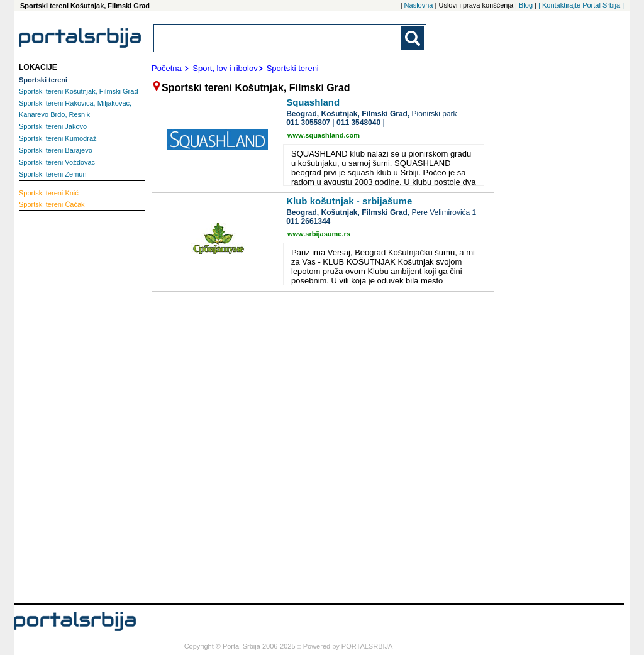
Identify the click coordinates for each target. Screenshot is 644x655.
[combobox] (278, 38)
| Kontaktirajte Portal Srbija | (581, 5)
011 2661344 (308, 221)
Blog (526, 5)
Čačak (52, 204)
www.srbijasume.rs (319, 234)
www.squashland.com (324, 135)
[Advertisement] (69, 405)
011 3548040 (358, 123)
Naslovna (419, 5)
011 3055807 (308, 123)
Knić (49, 193)
